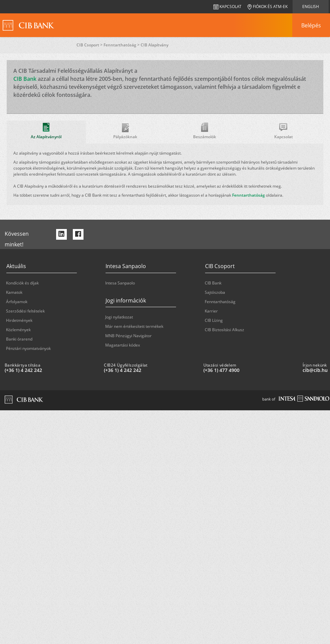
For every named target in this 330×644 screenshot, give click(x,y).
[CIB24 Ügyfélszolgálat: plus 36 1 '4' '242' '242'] (151, 370)
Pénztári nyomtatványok (28, 348)
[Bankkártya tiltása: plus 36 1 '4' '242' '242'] (52, 370)
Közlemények (18, 330)
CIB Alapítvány (154, 45)
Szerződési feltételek (25, 311)
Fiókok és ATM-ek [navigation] (268, 7)
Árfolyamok (17, 302)
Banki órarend (19, 339)
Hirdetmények (19, 320)
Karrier (211, 311)
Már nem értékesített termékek (134, 326)
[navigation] (311, 25)
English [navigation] (311, 7)
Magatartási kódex (123, 345)
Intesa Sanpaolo (120, 283)
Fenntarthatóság (249, 195)
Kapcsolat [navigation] (227, 7)
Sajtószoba (215, 292)
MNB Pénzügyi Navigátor (128, 336)
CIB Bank (25, 79)
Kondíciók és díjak (22, 283)
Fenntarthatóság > (122, 45)
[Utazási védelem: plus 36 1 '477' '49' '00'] (250, 370)
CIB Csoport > (90, 45)
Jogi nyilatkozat (119, 317)
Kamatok (14, 292)
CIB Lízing (214, 320)
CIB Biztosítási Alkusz (224, 330)
